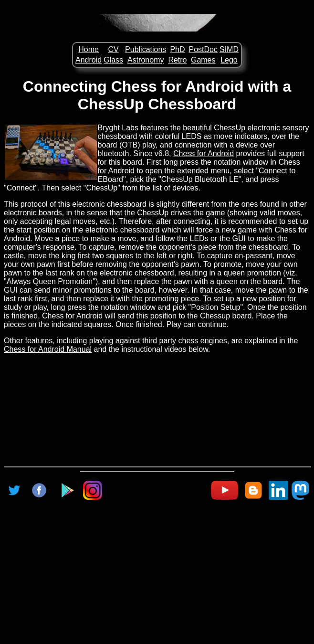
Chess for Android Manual (48, 349)
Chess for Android (204, 153)
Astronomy (146, 60)
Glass (113, 60)
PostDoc (203, 49)
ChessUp (230, 128)
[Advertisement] (159, 568)
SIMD (229, 49)
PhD (177, 49)
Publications (146, 49)
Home (89, 49)
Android (89, 60)
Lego (229, 60)
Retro (177, 60)
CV (114, 49)
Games (203, 60)
